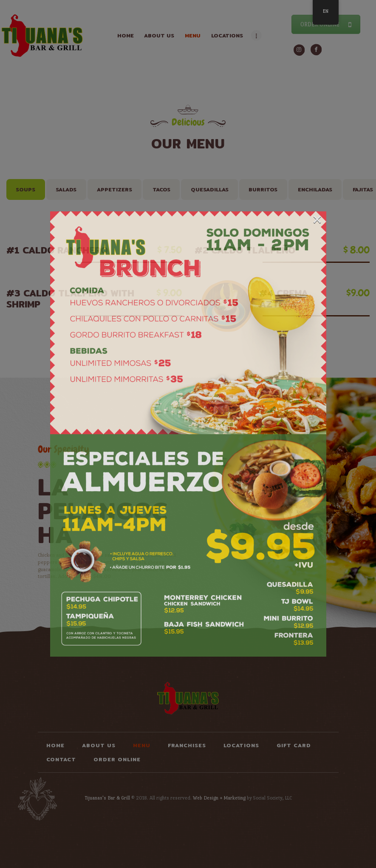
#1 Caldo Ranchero (75, 250)
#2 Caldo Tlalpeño (264, 250)
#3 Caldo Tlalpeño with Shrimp (75, 299)
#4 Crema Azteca (296, 299)
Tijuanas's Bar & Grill (107, 798)
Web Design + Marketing (219, 798)
